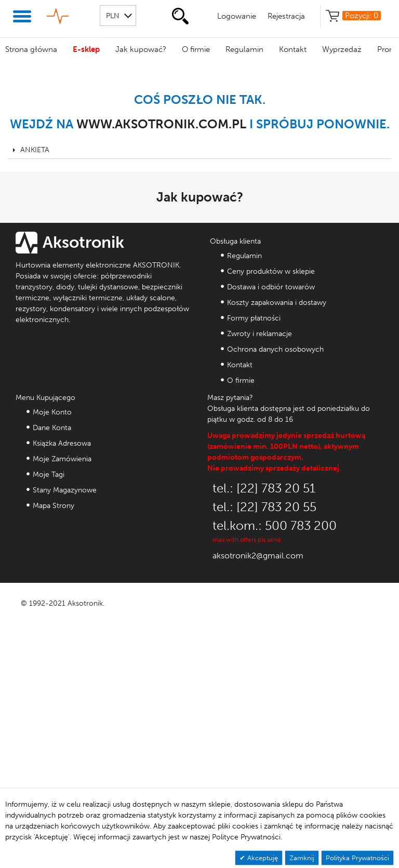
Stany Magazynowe (65, 490)
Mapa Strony (54, 506)
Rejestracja (286, 16)
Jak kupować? (141, 49)
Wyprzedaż (342, 49)
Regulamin (244, 49)
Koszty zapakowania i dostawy (277, 303)
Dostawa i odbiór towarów (271, 287)
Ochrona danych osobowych (275, 349)
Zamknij (302, 858)
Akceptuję (262, 858)
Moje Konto (52, 412)
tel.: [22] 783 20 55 (264, 507)
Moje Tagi (49, 475)
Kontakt (293, 49)
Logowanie (237, 16)
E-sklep (86, 49)
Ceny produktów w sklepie (271, 271)
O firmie (196, 49)
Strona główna (31, 49)
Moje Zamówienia (62, 459)
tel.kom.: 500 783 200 (275, 525)
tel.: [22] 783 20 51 (264, 488)
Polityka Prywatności (357, 858)
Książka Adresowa (62, 443)
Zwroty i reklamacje (260, 334)
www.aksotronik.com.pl (161, 124)
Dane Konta (52, 428)
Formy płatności (254, 318)
